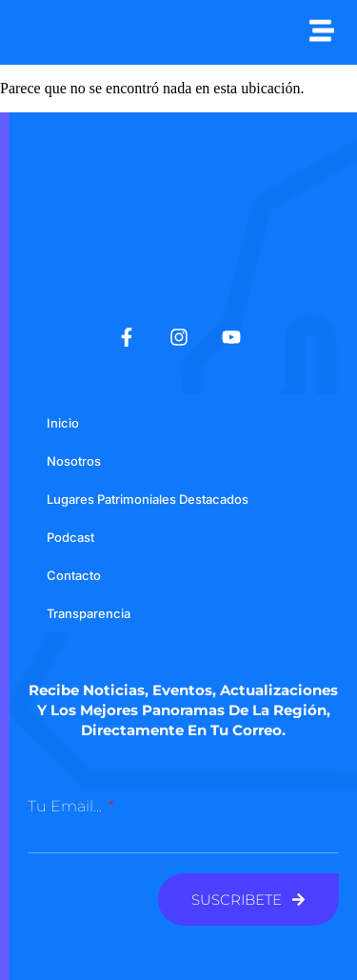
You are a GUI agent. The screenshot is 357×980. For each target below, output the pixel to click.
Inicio (63, 423)
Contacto (74, 575)
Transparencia (89, 613)
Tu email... (67, 806)
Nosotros (74, 461)
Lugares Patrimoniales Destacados (148, 499)
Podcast (70, 537)
